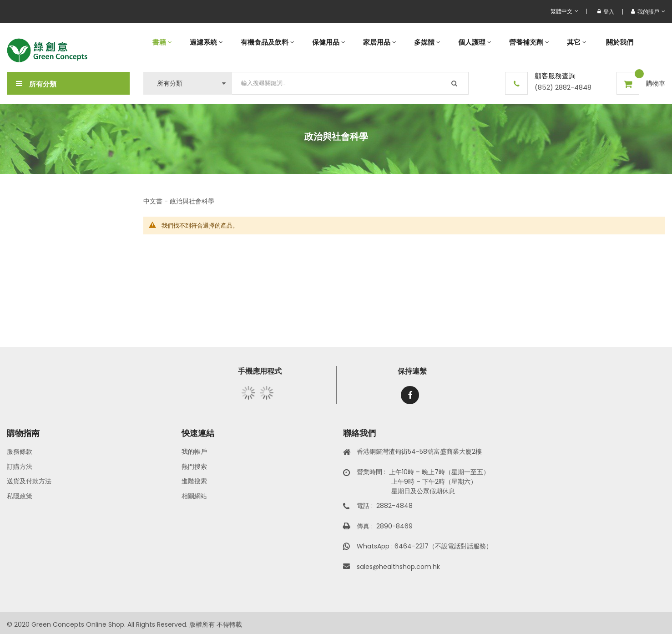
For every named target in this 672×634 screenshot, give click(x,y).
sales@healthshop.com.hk (398, 567)
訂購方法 (20, 467)
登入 (606, 12)
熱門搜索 (194, 467)
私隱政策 (20, 496)
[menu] (404, 42)
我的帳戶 (194, 451)
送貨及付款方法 (29, 481)
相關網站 (194, 496)
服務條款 (20, 451)
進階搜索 (194, 481)
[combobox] (350, 83)
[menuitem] (162, 42)
